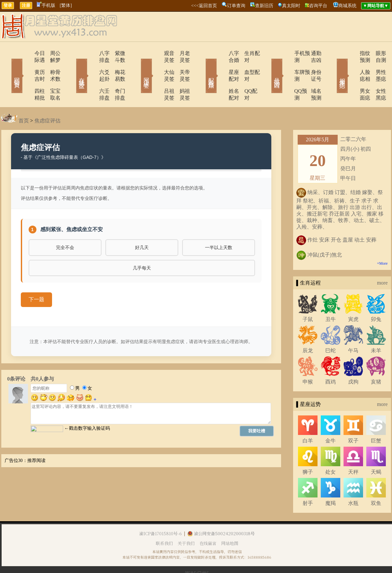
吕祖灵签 (156, 77)
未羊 (376, 330)
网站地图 (230, 523)
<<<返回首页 (204, 6)
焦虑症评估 (47, 100)
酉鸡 (331, 361)
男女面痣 (351, 77)
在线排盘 (73, 66)
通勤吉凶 (312, 53)
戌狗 (353, 361)
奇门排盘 (116, 77)
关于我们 (186, 523)
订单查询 (236, 6)
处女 (331, 451)
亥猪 (376, 361)
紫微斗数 (116, 53)
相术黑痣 (333, 66)
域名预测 (312, 77)
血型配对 (247, 65)
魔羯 (331, 483)
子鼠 (308, 299)
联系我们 (164, 523)
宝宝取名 (51, 77)
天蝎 (376, 451)
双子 (353, 420)
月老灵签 (182, 53)
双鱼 (376, 483)
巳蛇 (331, 330)
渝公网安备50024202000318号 (221, 513)
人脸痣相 (351, 65)
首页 (24, 100)
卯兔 (376, 299)
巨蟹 (376, 420)
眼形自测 (377, 53)
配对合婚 (203, 66)
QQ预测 (285, 77)
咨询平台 (318, 6)
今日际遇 (26, 53)
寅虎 (353, 299)
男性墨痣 (377, 65)
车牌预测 (286, 65)
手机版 (46, 5)
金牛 (331, 420)
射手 (308, 483)
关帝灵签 (182, 65)
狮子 (308, 451)
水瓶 (353, 483)
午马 (353, 330)
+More (382, 243)
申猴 (308, 361)
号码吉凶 (268, 66)
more (382, 262)
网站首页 (7, 66)
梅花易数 (116, 65)
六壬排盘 (91, 77)
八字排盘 (91, 53)
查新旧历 (264, 6)
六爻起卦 (91, 65)
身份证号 (312, 65)
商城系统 (347, 6)
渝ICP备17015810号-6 (161, 513)
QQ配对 (245, 77)
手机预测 (286, 53)
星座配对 (221, 65)
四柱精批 (26, 77)
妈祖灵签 (182, 77)
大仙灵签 (156, 65)
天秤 (353, 451)
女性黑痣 (377, 77)
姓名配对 (221, 77)
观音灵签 (156, 53)
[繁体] (66, 5)
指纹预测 (351, 53)
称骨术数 (51, 65)
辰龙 (308, 330)
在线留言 (208, 523)
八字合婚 (221, 53)
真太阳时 (291, 6)
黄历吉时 (26, 65)
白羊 (308, 420)
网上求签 (138, 66)
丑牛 (331, 299)
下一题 (36, 279)
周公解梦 (51, 53)
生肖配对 (247, 53)
